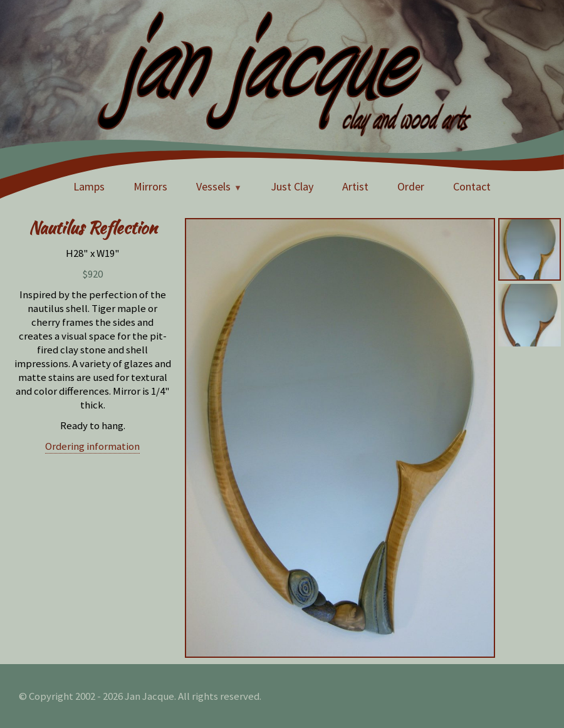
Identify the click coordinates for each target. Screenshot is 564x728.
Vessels (213, 186)
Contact (472, 186)
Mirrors (150, 186)
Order (411, 186)
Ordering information (92, 446)
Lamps (89, 186)
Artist (355, 186)
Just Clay (292, 186)
